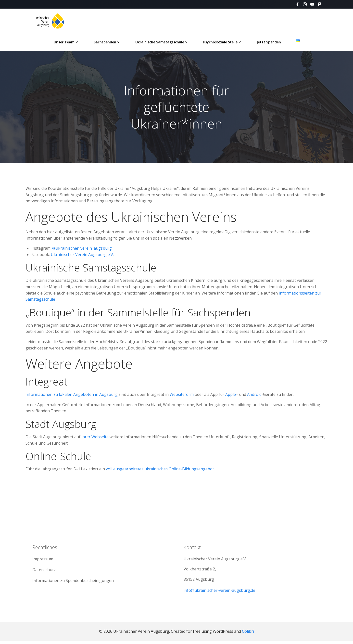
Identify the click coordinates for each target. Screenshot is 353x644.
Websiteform (182, 395)
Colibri (248, 634)
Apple (231, 395)
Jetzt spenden (269, 42)
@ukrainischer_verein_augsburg (82, 249)
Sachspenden (107, 42)
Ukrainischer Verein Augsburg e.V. (82, 256)
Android (254, 395)
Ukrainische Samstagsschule (162, 42)
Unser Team (66, 42)
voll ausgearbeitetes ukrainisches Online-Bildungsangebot (160, 470)
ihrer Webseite (95, 438)
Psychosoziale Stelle (223, 42)
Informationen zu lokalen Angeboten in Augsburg (72, 395)
